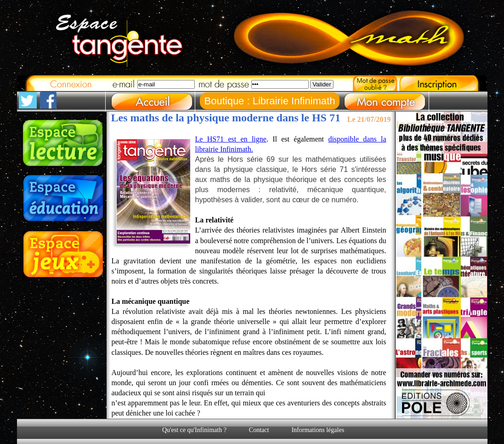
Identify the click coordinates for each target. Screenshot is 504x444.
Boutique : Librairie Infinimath (270, 101)
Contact (259, 430)
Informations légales (318, 430)
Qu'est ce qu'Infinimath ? (194, 430)
